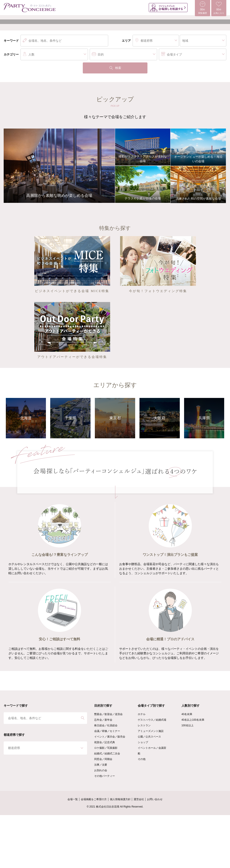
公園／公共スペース (149, 790)
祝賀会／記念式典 (105, 795)
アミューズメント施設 (151, 784)
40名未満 (187, 767)
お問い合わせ (155, 852)
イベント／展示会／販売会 (110, 790)
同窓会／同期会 (103, 812)
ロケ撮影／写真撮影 (106, 801)
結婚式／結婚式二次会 (107, 806)
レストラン (144, 778)
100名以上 (188, 778)
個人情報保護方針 (120, 852)
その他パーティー (105, 829)
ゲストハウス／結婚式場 (152, 773)
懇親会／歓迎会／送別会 (108, 767)
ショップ (143, 795)
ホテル (142, 767)
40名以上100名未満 (193, 773)
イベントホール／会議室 (152, 801)
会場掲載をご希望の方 (94, 852)
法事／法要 (101, 818)
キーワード (11, 94)
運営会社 (139, 852)
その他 (142, 812)
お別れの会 (101, 823)
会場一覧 (73, 852)
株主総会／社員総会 (106, 778)
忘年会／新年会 (103, 773)
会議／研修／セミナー (107, 784)
